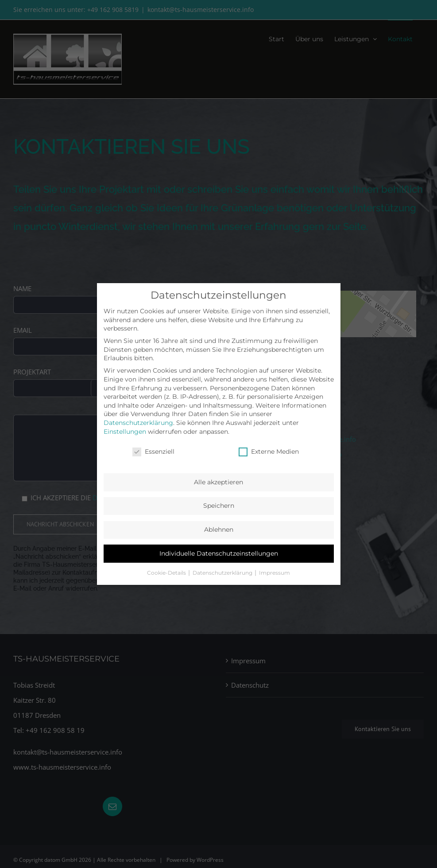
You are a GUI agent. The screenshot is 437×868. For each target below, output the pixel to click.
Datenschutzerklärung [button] (223, 573)
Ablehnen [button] (219, 529)
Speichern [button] (219, 506)
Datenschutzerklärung (138, 423)
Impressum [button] (275, 573)
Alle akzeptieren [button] (218, 482)
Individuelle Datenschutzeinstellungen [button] (219, 553)
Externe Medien (269, 452)
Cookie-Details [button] (167, 573)
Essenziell (153, 452)
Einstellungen (125, 432)
